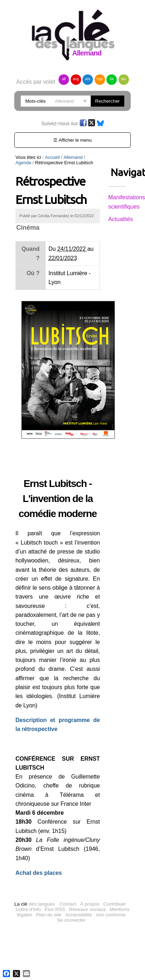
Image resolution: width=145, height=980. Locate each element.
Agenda (94, 157)
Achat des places (39, 864)
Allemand (73, 157)
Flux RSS (55, 900)
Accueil (52, 157)
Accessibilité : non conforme (96, 906)
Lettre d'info (28, 900)
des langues (34, 895)
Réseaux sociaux (87, 900)
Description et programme (52, 711)
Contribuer (114, 895)
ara (87, 79)
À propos (90, 895)
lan (123, 79)
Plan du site (49, 906)
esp (100, 79)
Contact (68, 895)
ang (76, 79)
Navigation (117, 172)
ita (112, 79)
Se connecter (71, 911)
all (64, 79)
